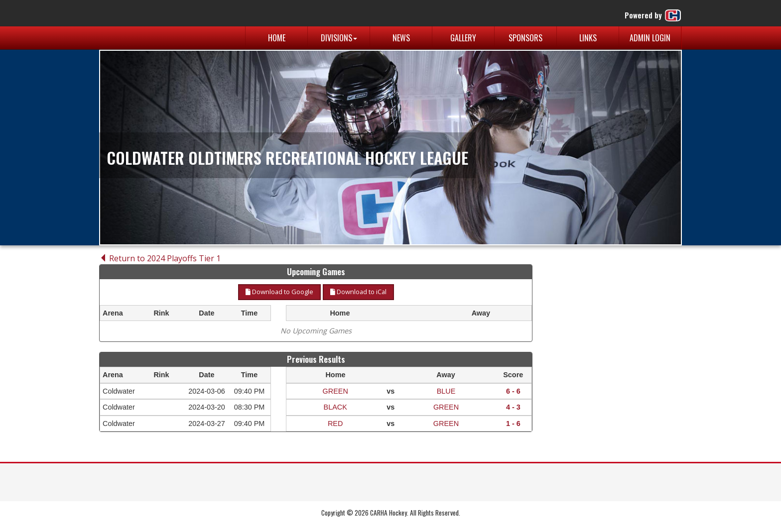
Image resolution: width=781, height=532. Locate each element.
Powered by (653, 15)
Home (277, 38)
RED (335, 424)
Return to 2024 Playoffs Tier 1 (160, 258)
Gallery (463, 38)
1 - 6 (513, 424)
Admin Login (650, 38)
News (401, 38)
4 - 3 (513, 407)
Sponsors (525, 38)
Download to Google (279, 292)
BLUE (446, 391)
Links (588, 38)
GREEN (335, 391)
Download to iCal (358, 292)
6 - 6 (513, 391)
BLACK (335, 407)
